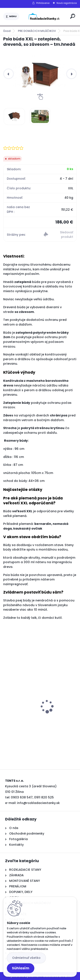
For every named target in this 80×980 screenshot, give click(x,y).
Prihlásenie (43, 3)
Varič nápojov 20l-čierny (26, 719)
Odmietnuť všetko (26, 958)
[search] (73, 16)
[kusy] (19, 741)
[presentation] (9, 74)
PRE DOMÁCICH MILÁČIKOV (37, 31)
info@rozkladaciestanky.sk (38, 803)
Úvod (7, 31)
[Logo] (44, 16)
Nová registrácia (67, 3)
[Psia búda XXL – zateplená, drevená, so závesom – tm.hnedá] (40, 74)
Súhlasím (21, 968)
